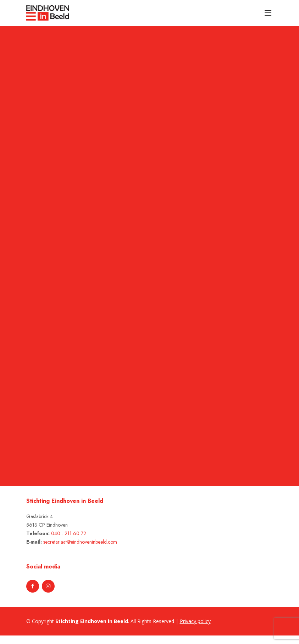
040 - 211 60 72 (69, 533)
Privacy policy (195, 621)
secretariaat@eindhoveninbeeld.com (80, 542)
